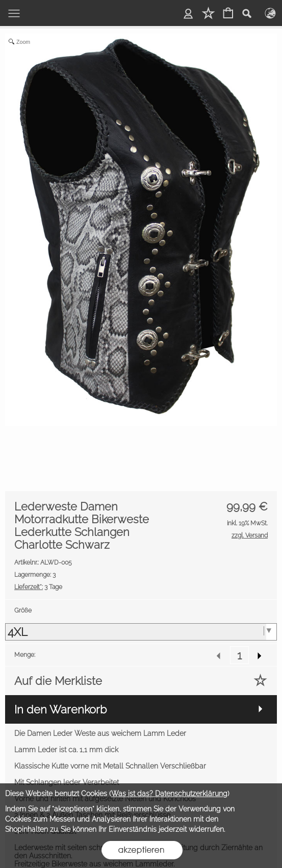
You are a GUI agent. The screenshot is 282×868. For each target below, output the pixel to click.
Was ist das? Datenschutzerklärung (169, 794)
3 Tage (38, 587)
